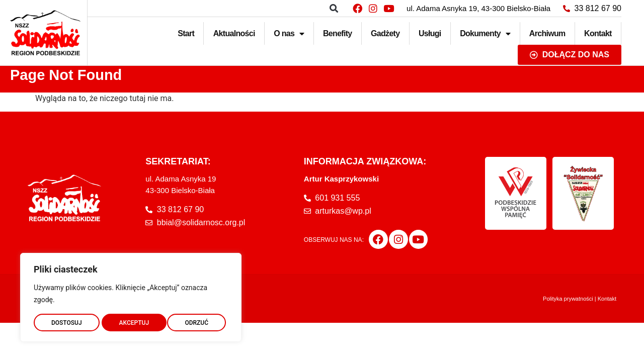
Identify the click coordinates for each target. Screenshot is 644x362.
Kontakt (598, 33)
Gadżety (385, 33)
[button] (334, 8)
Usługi (430, 33)
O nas (289, 34)
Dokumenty (485, 34)
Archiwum (547, 33)
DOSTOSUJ (66, 320)
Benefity (338, 33)
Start (186, 33)
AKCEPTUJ (195, 320)
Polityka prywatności (568, 299)
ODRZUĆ (131, 320)
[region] (131, 295)
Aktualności (234, 33)
